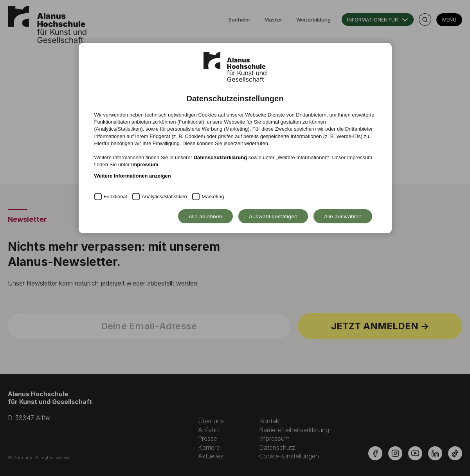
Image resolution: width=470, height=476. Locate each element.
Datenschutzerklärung (221, 157)
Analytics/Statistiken (164, 197)
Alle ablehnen (205, 216)
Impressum (145, 164)
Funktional (115, 197)
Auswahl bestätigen (273, 216)
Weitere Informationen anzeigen (133, 176)
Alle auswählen (343, 216)
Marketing (213, 197)
